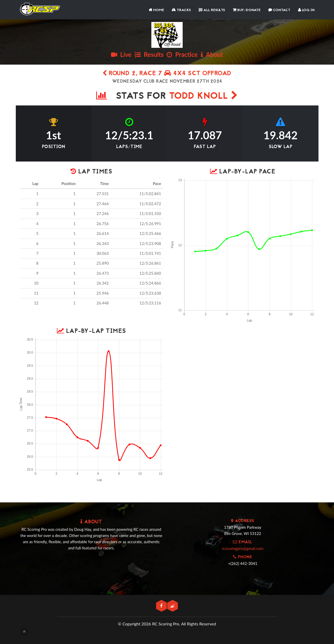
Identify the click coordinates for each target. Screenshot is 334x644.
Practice (182, 54)
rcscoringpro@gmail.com (243, 548)
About (212, 54)
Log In (306, 10)
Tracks (181, 10)
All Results (212, 10)
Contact (279, 10)
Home (156, 10)
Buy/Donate (247, 10)
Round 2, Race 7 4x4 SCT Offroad (167, 74)
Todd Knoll (203, 97)
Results (149, 54)
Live (121, 54)
